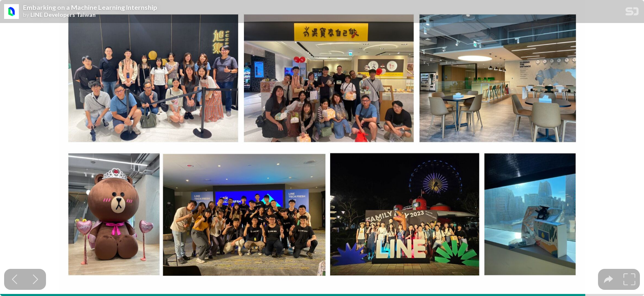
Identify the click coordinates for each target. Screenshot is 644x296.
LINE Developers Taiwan (63, 15)
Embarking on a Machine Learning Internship (90, 7)
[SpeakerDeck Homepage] (632, 13)
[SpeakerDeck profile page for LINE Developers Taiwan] (11, 12)
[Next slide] (36, 279)
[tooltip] (608, 279)
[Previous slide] (15, 279)
